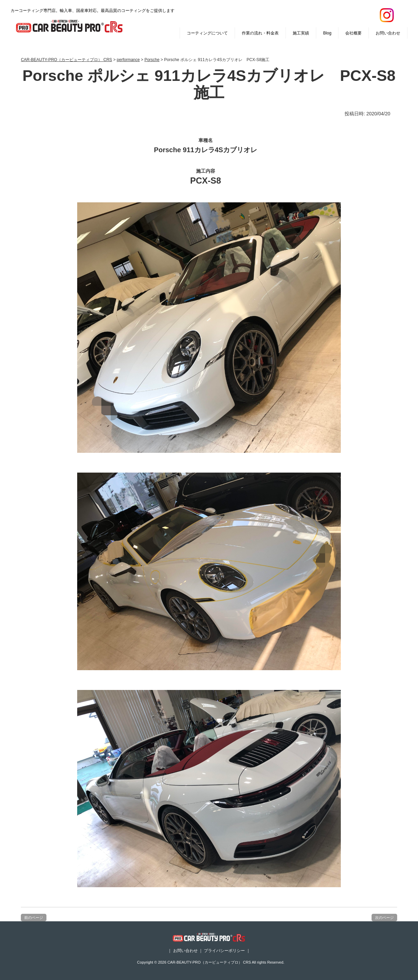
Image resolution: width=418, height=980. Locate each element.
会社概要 (353, 33)
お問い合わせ (388, 33)
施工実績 (301, 33)
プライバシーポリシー (224, 951)
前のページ (34, 918)
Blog (327, 33)
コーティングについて (207, 33)
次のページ (384, 918)
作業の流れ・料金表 (260, 33)
